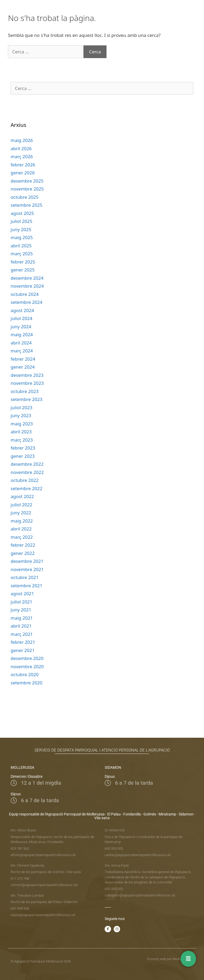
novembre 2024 (27, 286)
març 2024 (22, 351)
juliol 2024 (22, 318)
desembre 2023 (27, 375)
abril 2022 (21, 529)
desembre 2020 (27, 658)
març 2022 (22, 537)
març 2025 (22, 254)
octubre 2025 (25, 197)
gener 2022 (23, 553)
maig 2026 (22, 140)
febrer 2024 (23, 359)
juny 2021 (21, 610)
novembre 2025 (27, 189)
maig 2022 (22, 521)
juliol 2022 (22, 505)
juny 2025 (21, 229)
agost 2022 (22, 496)
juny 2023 (21, 415)
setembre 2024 (26, 302)
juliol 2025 (22, 221)
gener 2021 (23, 650)
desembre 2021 (27, 561)
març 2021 (22, 634)
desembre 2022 (27, 464)
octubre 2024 (25, 294)
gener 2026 (23, 173)
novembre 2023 (27, 383)
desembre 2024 (27, 278)
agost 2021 (22, 593)
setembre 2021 (26, 586)
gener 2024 (23, 367)
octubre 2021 (25, 577)
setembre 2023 (26, 399)
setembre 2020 (26, 683)
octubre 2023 (25, 391)
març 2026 (22, 156)
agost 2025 (22, 213)
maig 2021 (22, 618)
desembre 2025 (27, 181)
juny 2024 (21, 327)
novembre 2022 (27, 472)
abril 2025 (21, 246)
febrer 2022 (23, 545)
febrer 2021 (23, 642)
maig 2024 (22, 334)
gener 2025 (23, 270)
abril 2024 (21, 343)
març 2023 (22, 440)
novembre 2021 (27, 569)
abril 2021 (21, 626)
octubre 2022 (25, 480)
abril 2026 (21, 148)
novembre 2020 (27, 666)
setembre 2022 (26, 488)
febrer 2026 (23, 165)
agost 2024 (22, 310)
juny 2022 (21, 513)
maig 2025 (22, 237)
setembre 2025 (26, 205)
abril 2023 (21, 432)
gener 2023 (23, 456)
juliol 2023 (22, 407)
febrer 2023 (23, 448)
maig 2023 (22, 424)
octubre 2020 (25, 674)
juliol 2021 (22, 602)
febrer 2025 (23, 262)
